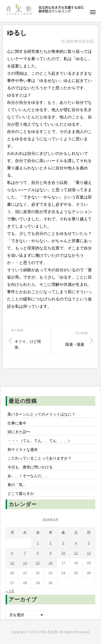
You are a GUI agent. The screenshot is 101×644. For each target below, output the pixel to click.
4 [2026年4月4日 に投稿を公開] (76, 543)
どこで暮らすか (21, 494)
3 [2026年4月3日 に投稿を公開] (63, 543)
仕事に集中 (17, 423)
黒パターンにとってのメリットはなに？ (41, 414)
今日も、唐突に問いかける (30, 467)
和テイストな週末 (23, 450)
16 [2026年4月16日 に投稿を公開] (50, 563)
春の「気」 (17, 485)
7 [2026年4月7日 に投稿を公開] (25, 553)
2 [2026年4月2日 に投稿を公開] (50, 543)
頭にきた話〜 (19, 432)
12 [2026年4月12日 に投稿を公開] (89, 553)
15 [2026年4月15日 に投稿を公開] (38, 563)
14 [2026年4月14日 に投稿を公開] (25, 563)
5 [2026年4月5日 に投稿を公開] (89, 543)
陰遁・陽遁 (75, 345)
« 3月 (10, 591)
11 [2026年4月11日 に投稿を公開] (76, 553)
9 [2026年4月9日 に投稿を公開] (50, 553)
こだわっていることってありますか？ (40, 458)
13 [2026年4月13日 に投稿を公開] (12, 563)
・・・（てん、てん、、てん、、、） (40, 441)
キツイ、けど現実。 (28, 345)
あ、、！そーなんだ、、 (28, 476)
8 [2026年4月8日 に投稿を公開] (38, 553)
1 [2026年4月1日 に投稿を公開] (38, 543)
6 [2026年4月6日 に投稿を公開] (12, 553)
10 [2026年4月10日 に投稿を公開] (63, 553)
